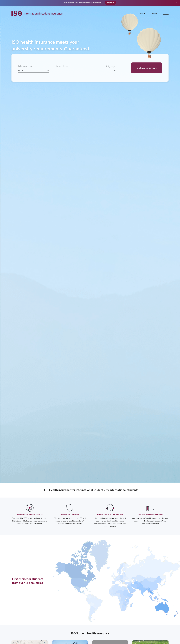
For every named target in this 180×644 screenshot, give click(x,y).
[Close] (177, 2)
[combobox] (78, 70)
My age (111, 66)
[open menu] (166, 13)
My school (62, 66)
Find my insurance (147, 68)
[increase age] (123, 70)
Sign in (154, 14)
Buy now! (111, 3)
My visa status (27, 66)
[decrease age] (107, 70)
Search (143, 14)
